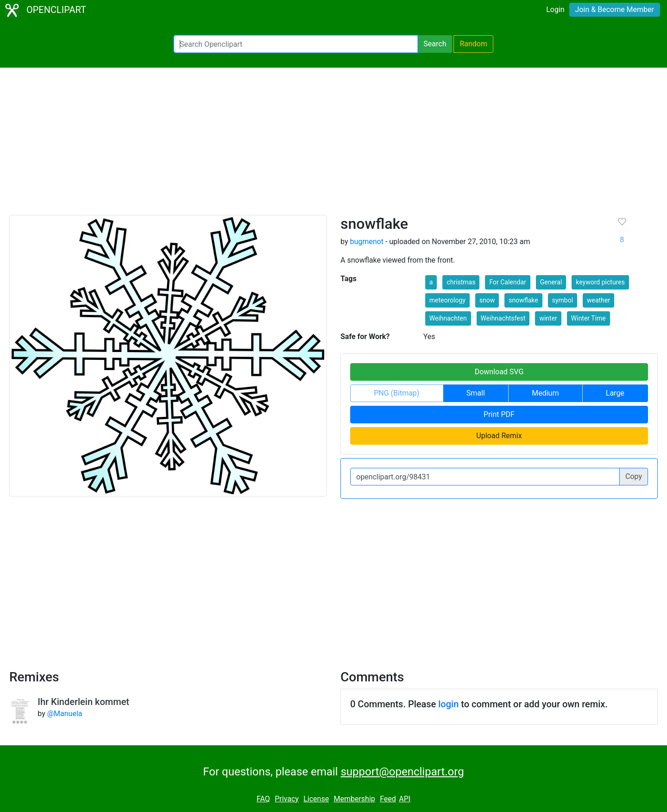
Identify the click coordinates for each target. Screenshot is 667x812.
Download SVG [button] (499, 372)
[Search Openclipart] (296, 44)
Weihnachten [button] (448, 318)
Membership (354, 799)
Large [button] (615, 393)
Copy (634, 476)
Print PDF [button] (499, 414)
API (405, 799)
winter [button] (548, 318)
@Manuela (65, 714)
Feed (388, 799)
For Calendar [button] (507, 282)
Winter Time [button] (588, 318)
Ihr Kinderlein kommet (83, 702)
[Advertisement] (333, 145)
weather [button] (598, 300)
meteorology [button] (447, 300)
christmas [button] (461, 282)
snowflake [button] (523, 300)
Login (555, 9)
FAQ (263, 799)
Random (473, 44)
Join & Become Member (615, 9)
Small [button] (476, 393)
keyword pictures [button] (600, 282)
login (448, 704)
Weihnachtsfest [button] (503, 318)
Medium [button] (545, 393)
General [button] (551, 282)
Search (435, 44)
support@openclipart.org (402, 772)
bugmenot (367, 242)
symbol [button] (563, 300)
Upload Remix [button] (499, 436)
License (316, 799)
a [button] (431, 282)
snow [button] (487, 300)
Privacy (287, 799)
